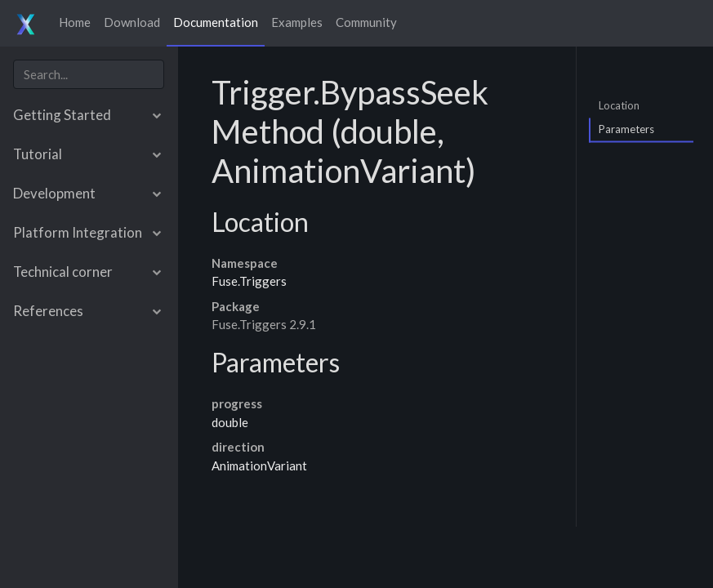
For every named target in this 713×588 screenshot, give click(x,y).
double (230, 422)
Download (132, 22)
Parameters (626, 129)
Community (366, 22)
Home (75, 22)
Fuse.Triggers (249, 281)
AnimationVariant (259, 465)
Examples (297, 22)
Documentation (216, 22)
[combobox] (89, 75)
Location (619, 105)
